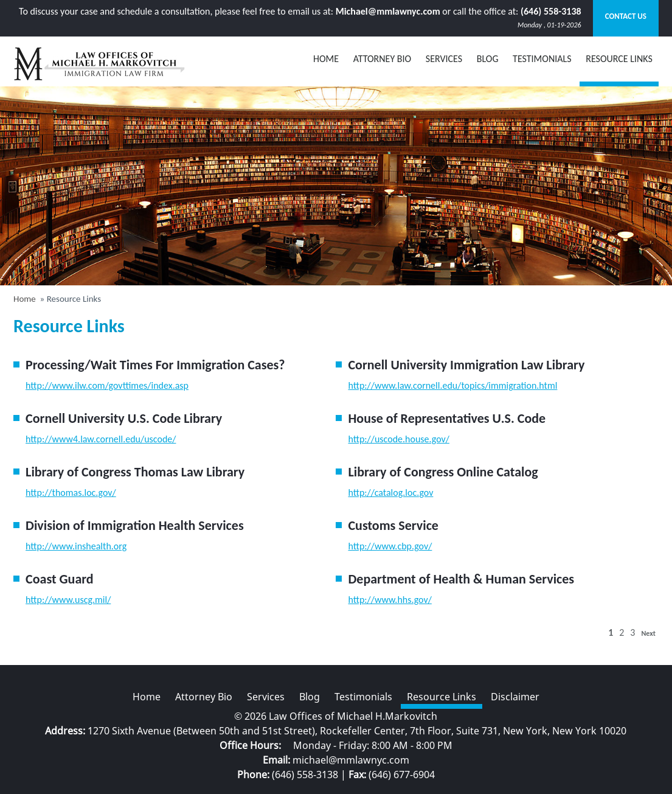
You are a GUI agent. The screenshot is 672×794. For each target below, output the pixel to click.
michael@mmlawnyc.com (351, 760)
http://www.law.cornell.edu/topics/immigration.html (452, 385)
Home (326, 59)
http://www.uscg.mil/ (68, 600)
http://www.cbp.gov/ (390, 546)
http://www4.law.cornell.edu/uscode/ (101, 439)
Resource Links (619, 59)
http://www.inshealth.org (76, 546)
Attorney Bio (383, 59)
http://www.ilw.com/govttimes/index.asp (107, 385)
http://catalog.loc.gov (390, 493)
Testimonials (542, 59)
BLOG (488, 59)
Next (648, 633)
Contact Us (626, 16)
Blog (310, 697)
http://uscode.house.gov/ (398, 439)
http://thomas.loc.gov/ (71, 493)
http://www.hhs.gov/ (390, 600)
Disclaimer (515, 697)
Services (444, 59)
